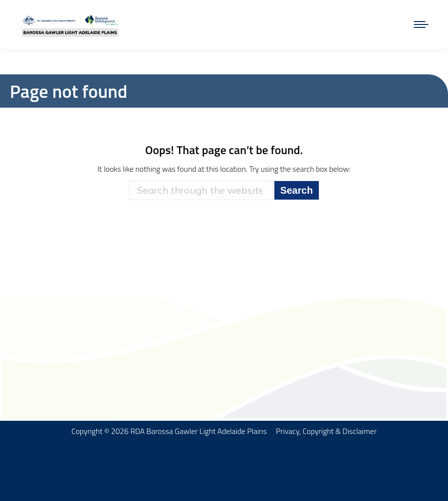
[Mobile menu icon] (421, 24)
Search (297, 190)
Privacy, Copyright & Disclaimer (326, 431)
